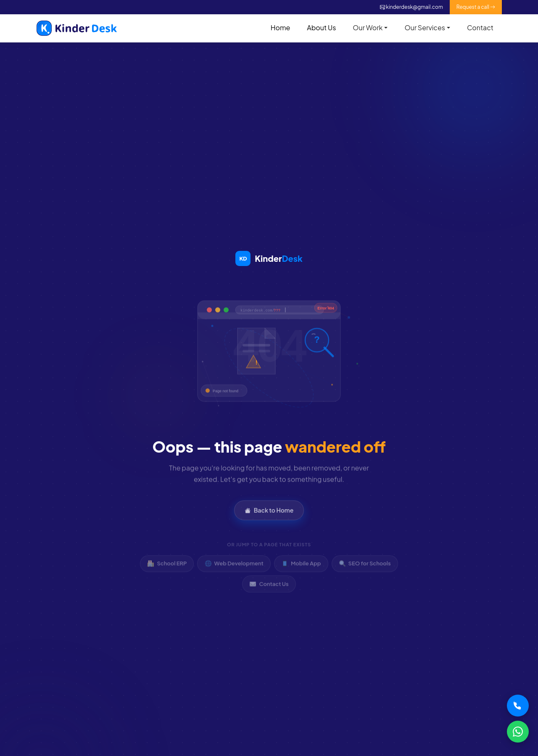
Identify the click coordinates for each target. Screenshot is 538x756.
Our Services (425, 28)
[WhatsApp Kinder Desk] (518, 732)
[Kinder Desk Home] (269, 258)
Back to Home (269, 517)
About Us (321, 28)
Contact (480, 28)
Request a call (476, 7)
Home (281, 28)
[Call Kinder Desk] (518, 706)
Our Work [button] (368, 28)
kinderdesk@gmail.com (411, 7)
